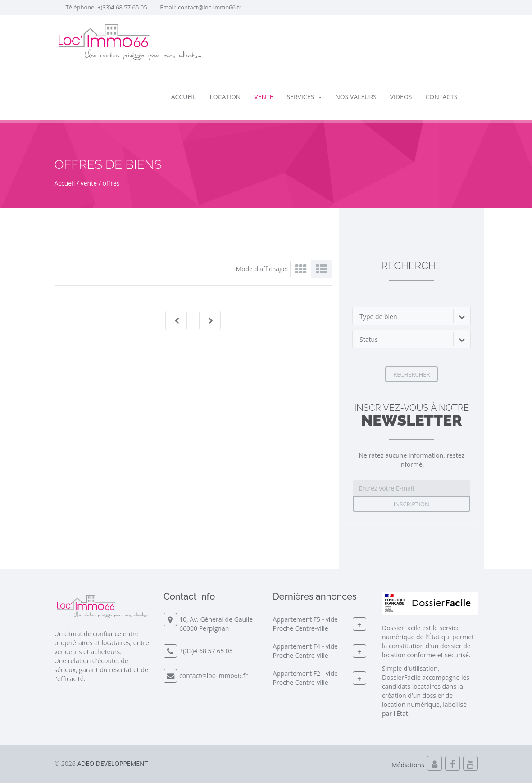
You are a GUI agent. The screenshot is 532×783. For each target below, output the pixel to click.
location (225, 97)
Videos (401, 97)
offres (111, 183)
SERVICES (305, 97)
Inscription (412, 504)
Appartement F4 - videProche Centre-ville (305, 651)
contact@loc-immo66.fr (210, 7)
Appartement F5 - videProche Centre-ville (305, 624)
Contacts (441, 97)
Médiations (408, 765)
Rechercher (412, 374)
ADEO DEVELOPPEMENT (112, 763)
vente (264, 97)
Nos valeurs (356, 97)
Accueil (184, 97)
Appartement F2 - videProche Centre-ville (305, 678)
